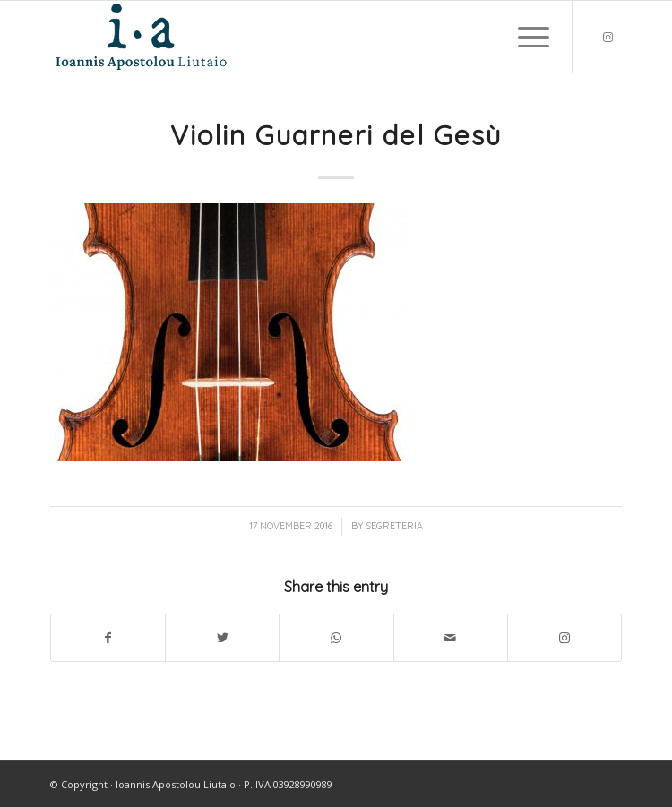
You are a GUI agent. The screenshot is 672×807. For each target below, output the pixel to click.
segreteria (394, 526)
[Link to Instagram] (608, 37)
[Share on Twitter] (222, 638)
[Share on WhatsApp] (336, 638)
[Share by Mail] (451, 638)
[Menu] (525, 37)
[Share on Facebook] (108, 638)
